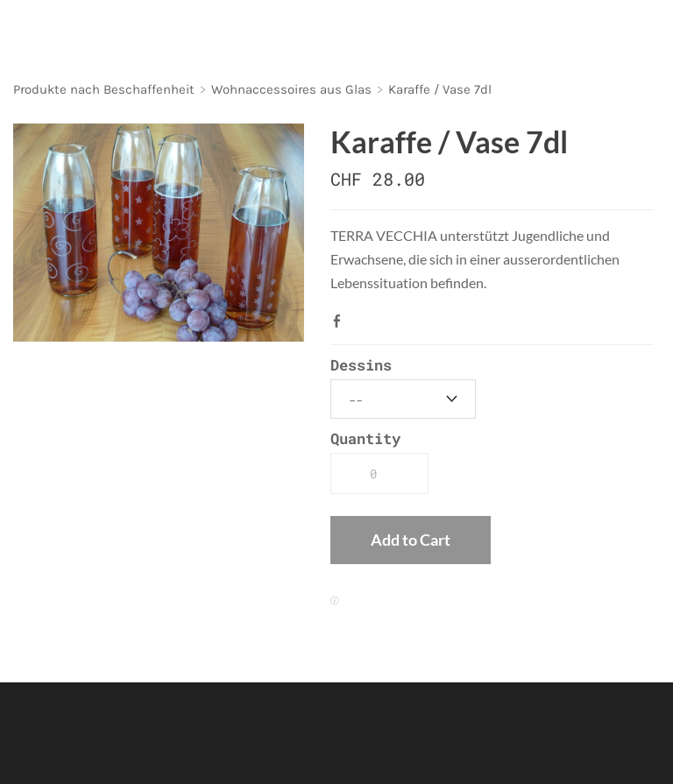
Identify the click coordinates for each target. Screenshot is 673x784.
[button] (411, 540)
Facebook (341, 321)
